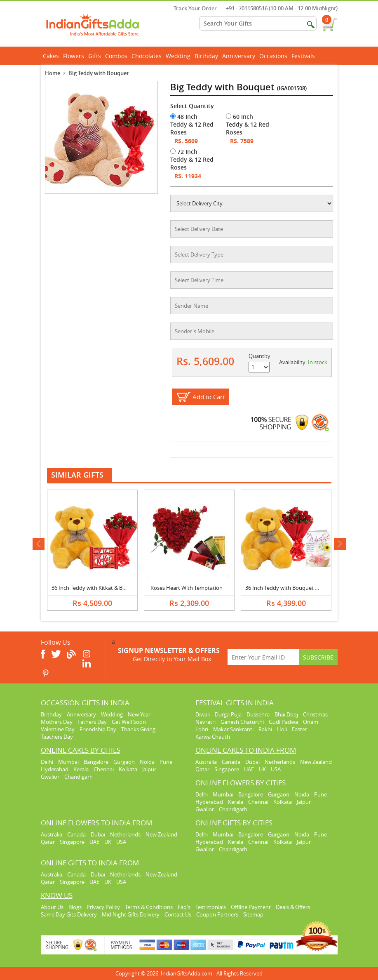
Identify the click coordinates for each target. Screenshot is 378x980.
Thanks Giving (138, 729)
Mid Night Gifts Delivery (131, 914)
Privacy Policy (103, 907)
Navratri (205, 722)
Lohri (202, 729)
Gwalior (50, 777)
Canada (231, 762)
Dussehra (258, 714)
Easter (299, 729)
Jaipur (149, 769)
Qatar (202, 769)
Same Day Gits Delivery (69, 914)
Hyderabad (55, 769)
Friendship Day (98, 729)
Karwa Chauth (213, 737)
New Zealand (316, 762)
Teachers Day (57, 737)
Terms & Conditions (149, 907)
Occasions (274, 56)
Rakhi (265, 729)
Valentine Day (58, 729)
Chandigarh (79, 777)
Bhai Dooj (286, 714)
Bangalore (96, 762)
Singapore (227, 769)
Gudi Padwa (283, 722)
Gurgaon (124, 762)
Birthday (207, 56)
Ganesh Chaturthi (242, 722)
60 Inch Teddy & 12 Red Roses (248, 124)
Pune (166, 762)
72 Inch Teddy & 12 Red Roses (192, 159)
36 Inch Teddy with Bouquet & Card (288, 588)
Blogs (75, 907)
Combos (116, 56)
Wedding (179, 56)
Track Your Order (191, 8)
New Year (139, 714)
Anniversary (240, 56)
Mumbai (68, 762)
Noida (147, 762)
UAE (249, 769)
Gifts (96, 56)
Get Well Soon (129, 722)
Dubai (252, 762)
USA (276, 769)
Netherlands (280, 762)
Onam (311, 722)
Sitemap (253, 914)
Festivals (304, 56)
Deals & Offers (293, 907)
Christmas (315, 714)
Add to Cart (209, 397)
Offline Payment (251, 907)
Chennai (104, 769)
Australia (206, 762)
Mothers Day (57, 722)
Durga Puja (228, 714)
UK (262, 769)
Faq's (184, 907)
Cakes (52, 56)
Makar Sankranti (233, 729)
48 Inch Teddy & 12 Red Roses (192, 124)
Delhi (47, 762)
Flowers (75, 56)
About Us (52, 907)
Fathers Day (92, 722)
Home (53, 73)
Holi (282, 729)
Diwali (203, 714)
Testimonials (211, 907)
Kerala (81, 769)
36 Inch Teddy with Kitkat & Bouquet (96, 588)
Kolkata (128, 769)
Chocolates (147, 56)
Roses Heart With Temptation (187, 588)
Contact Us (178, 914)
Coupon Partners (217, 914)
